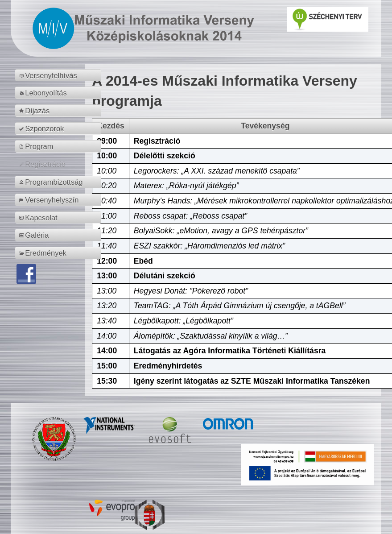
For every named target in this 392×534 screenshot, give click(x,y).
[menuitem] (60, 75)
